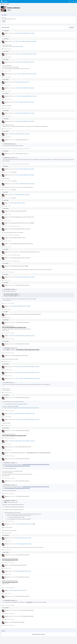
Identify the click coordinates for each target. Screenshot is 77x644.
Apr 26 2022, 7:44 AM (7, 49)
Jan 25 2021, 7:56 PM (7, 255)
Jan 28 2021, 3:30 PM (7, 206)
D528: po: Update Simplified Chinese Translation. (25, 121)
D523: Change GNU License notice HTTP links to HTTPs (23, 217)
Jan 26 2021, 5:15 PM (7, 214)
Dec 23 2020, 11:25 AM (7, 456)
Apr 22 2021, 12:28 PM (7, 99)
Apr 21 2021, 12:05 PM (7, 116)
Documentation (14, 226)
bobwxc (6, 33)
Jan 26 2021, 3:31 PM (7, 247)
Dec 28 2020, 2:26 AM (7, 362)
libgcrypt (22, 149)
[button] (76, 1)
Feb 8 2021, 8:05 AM (7, 190)
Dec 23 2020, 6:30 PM (7, 444)
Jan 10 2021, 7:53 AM (7, 272)
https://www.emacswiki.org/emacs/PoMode (19, 404)
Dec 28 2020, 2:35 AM (7, 353)
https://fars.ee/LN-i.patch (18, 46)
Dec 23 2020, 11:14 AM (7, 478)
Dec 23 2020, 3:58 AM (7, 533)
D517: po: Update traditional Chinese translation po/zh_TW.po (27, 367)
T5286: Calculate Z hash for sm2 (22, 140)
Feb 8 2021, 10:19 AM (7, 172)
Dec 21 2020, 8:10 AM (7, 605)
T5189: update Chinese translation (17, 266)
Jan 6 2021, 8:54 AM (7, 280)
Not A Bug (14, 149)
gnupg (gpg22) (14, 172)
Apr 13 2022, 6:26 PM (7, 85)
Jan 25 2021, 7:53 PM (7, 261)
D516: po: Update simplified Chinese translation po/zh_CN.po (27, 419)
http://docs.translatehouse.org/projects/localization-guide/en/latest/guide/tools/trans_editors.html (21, 408)
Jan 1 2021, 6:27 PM (7, 317)
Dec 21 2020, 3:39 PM (7, 568)
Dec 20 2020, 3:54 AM (7, 625)
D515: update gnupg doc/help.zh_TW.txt (20, 356)
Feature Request (27, 149)
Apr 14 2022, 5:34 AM (7, 77)
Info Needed (18, 149)
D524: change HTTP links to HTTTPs (19, 211)
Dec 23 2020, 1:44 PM (7, 450)
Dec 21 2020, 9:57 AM (7, 593)
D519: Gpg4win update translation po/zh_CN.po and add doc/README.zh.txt (26, 314)
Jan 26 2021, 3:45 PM (7, 241)
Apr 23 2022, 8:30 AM (7, 57)
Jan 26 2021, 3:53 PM (7, 235)
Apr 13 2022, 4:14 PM (7, 91)
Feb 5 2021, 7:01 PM (7, 198)
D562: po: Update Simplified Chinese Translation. (25, 33)
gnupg (19, 226)
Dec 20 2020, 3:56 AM (7, 613)
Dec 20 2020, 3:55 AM (7, 619)
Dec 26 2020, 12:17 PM (7, 370)
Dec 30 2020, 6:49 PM (7, 333)
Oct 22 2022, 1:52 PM (7, 36)
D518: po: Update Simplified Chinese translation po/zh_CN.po (23, 336)
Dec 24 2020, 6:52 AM (7, 417)
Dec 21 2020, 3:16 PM (7, 574)
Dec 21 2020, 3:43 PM (7, 562)
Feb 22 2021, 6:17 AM (7, 149)
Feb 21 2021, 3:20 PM (7, 164)
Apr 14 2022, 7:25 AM (7, 71)
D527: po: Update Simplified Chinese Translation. (25, 169)
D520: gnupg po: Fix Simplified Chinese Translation (25, 277)
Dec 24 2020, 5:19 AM (7, 426)
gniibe (33, 524)
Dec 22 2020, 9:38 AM (7, 541)
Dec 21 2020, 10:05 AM (7, 588)
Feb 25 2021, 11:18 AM (7, 129)
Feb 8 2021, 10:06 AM (7, 181)
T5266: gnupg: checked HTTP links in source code (20, 223)
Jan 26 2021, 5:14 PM (7, 220)
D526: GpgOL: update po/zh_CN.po (22, 82)
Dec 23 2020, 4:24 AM (7, 521)
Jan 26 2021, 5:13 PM (7, 226)
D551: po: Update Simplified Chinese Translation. (25, 62)
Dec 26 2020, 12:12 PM (7, 376)
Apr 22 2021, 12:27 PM (7, 108)
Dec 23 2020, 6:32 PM (7, 438)
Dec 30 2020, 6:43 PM (7, 339)
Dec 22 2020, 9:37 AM (7, 550)
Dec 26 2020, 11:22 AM (7, 393)
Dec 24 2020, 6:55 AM (7, 411)
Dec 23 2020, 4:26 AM (7, 493)
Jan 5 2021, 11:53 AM (7, 309)
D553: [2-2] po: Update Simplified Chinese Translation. (26, 41)
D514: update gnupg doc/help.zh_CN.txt (24, 524)
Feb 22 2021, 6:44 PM (7, 137)
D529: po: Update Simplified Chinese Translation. (27, 96)
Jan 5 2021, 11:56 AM (7, 303)
